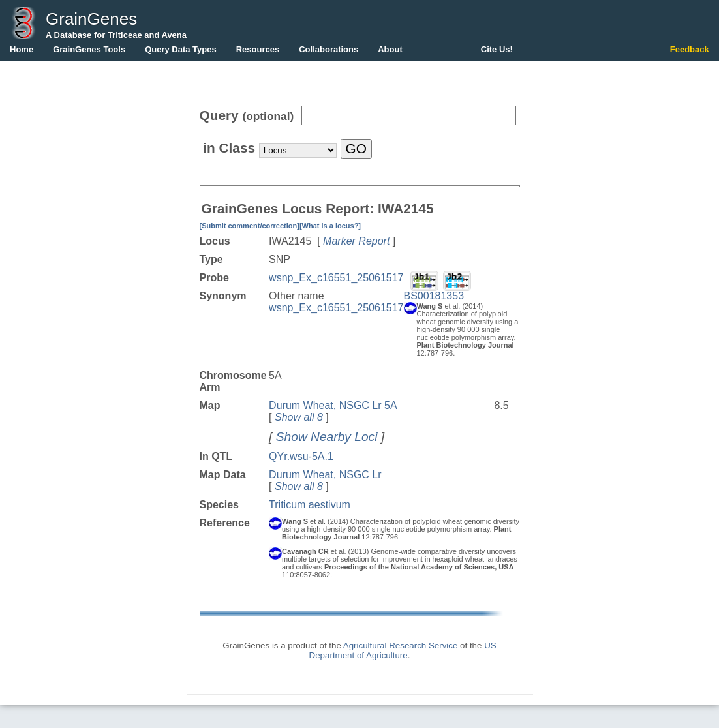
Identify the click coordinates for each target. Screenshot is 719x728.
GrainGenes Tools (89, 49)
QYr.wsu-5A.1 (301, 456)
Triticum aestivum (310, 505)
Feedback (690, 49)
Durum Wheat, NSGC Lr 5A (333, 405)
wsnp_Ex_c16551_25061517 (336, 278)
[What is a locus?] (330, 226)
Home (22, 49)
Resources (258, 49)
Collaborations (329, 49)
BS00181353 (434, 296)
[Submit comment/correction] (250, 226)
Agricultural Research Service (401, 645)
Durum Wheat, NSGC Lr (325, 475)
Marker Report (356, 241)
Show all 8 (299, 417)
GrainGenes (91, 19)
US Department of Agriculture (403, 650)
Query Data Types (181, 49)
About (390, 49)
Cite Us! (497, 49)
